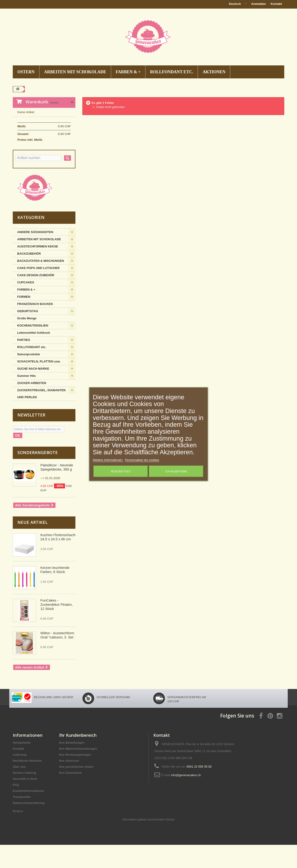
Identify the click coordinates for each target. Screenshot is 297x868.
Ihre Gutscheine (71, 796)
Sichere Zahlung (24, 796)
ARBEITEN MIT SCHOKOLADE (75, 72)
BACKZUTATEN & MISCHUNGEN (41, 284)
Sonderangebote (38, 476)
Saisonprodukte (29, 377)
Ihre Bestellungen (72, 766)
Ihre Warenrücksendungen (78, 772)
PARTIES (24, 363)
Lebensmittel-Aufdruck (34, 356)
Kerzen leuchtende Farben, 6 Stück (55, 593)
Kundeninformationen (28, 814)
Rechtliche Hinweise (27, 784)
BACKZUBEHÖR (29, 277)
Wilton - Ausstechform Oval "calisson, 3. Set (57, 658)
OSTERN (26, 72)
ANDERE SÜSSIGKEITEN (35, 255)
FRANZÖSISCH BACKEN (35, 327)
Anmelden (259, 4)
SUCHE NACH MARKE (33, 392)
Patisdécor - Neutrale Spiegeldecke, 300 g (57, 490)
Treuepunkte (22, 820)
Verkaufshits (22, 766)
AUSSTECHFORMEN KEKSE (38, 270)
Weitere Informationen (108, 460)
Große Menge (27, 341)
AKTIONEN (214, 72)
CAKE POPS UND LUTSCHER (38, 291)
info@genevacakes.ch (186, 798)
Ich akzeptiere (176, 471)
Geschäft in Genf (25, 802)
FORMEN (24, 320)
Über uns (19, 790)
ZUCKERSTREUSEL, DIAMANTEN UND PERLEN (41, 417)
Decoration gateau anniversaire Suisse (148, 843)
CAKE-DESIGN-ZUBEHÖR (36, 298)
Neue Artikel (32, 545)
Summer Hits (26, 399)
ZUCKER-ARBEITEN (32, 406)
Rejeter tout (121, 471)
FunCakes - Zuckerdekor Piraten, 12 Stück (56, 628)
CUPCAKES (26, 306)
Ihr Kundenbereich (78, 758)
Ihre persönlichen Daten (76, 790)
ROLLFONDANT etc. (172, 72)
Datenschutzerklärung (29, 826)
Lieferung (20, 778)
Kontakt (276, 4)
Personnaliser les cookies (142, 460)
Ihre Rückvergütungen (75, 778)
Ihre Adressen (69, 784)
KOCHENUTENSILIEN (33, 349)
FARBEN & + (128, 72)
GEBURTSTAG (28, 334)
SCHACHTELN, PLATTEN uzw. (39, 385)
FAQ (16, 808)
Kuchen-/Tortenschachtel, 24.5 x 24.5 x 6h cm (60, 560)
